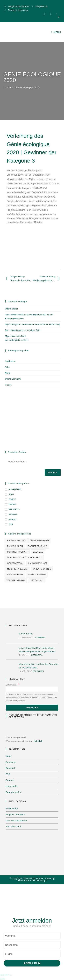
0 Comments (40, 637)
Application (10, 361)
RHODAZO (14, 509)
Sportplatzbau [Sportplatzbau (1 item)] (16, 580)
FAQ (8, 774)
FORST (12, 499)
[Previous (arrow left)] (1, 979)
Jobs (7, 367)
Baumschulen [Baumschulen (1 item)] (15, 546)
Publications (12, 808)
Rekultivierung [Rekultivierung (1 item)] (37, 575)
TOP (11, 524)
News (8, 373)
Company (11, 762)
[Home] (4, 88)
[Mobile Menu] (56, 32)
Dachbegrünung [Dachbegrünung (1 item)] (38, 546)
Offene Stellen (12, 309)
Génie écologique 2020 (28, 88)
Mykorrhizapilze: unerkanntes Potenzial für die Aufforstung (32, 324)
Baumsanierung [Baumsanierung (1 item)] (40, 541)
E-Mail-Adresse (12, 685)
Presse (8, 385)
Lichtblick (38, 741)
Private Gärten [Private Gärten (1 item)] (42, 569)
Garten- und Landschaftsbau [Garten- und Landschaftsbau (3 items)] (24, 558)
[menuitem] (32, 17)
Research (11, 768)
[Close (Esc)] (10, 975)
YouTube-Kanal (14, 826)
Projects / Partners (15, 814)
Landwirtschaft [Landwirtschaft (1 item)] (38, 563)
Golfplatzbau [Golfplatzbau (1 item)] (15, 563)
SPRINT (13, 519)
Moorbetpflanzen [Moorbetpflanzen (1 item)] (18, 569)
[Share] (7, 975)
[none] (32, 17)
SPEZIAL (13, 514)
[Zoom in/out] (1, 975)
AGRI (11, 494)
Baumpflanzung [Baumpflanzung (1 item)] (16, 541)
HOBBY (12, 504)
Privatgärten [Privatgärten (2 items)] (15, 575)
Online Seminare (13, 379)
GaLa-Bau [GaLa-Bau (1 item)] (38, 552)
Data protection (14, 792)
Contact (10, 780)
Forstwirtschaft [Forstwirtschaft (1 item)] (17, 552)
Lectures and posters (17, 820)
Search (53, 473)
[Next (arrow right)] (4, 979)
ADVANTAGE (15, 489)
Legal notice (12, 786)
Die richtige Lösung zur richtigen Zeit (22, 330)
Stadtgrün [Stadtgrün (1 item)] (36, 580)
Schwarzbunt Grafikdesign (32, 881)
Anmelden (32, 963)
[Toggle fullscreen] (4, 975)
